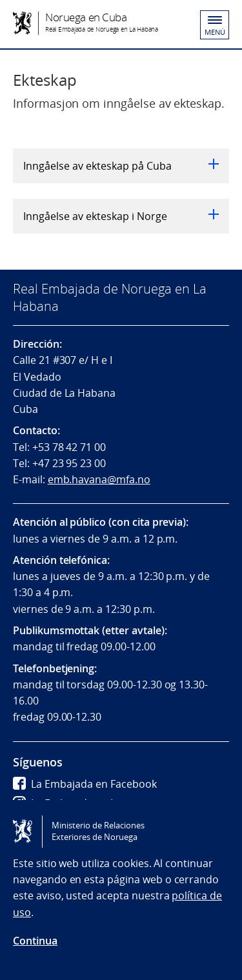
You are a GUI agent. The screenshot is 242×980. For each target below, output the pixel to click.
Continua (35, 941)
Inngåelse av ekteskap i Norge (121, 216)
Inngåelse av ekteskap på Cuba (121, 166)
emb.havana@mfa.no (99, 479)
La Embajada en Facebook (85, 784)
